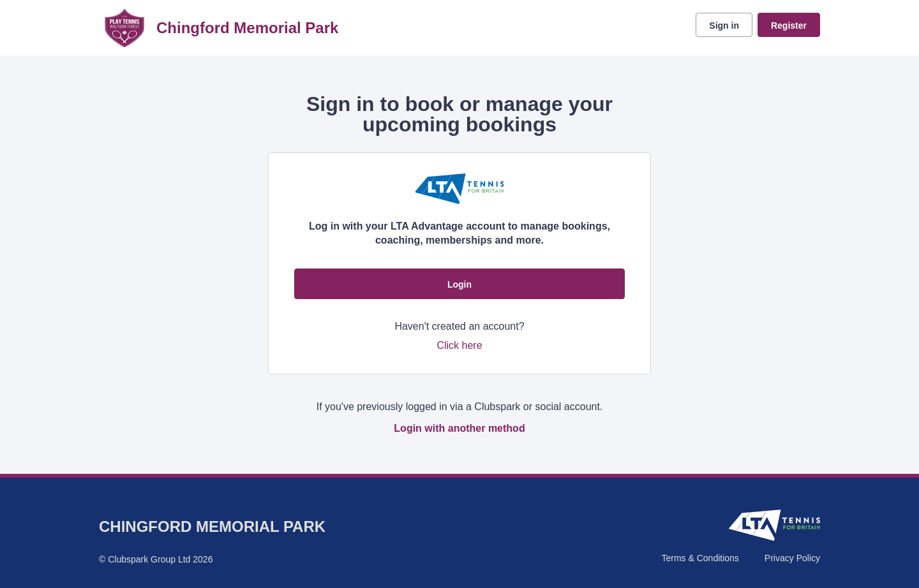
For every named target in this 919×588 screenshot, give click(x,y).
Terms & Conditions (700, 558)
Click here (459, 345)
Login (459, 284)
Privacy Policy (792, 558)
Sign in (724, 26)
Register (789, 26)
